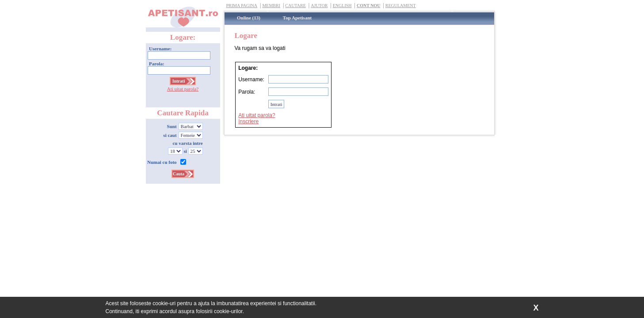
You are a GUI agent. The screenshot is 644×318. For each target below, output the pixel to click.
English (342, 6)
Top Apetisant (297, 18)
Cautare (295, 6)
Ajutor (319, 6)
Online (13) (249, 18)
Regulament (401, 6)
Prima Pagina (242, 6)
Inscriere (248, 121)
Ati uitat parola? (183, 89)
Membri (271, 6)
